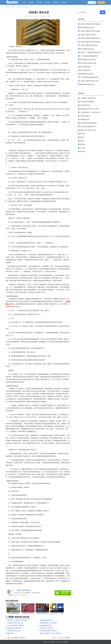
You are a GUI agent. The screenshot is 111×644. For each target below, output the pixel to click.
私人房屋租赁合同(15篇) (87, 49)
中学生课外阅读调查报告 (87, 102)
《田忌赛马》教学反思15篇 (15, 623)
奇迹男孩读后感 (85, 119)
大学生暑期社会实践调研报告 (88, 123)
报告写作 (39, 2)
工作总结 (83, 148)
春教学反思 (10, 633)
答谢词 (82, 141)
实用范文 (31, 2)
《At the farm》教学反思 (63, 638)
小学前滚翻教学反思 (45, 625)
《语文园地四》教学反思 (18, 638)
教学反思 (26, 7)
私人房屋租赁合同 (85, 70)
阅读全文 (43, 16)
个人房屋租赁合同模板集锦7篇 (89, 56)
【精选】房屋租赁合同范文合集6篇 (90, 24)
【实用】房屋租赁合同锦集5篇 (89, 45)
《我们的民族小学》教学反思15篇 (90, 112)
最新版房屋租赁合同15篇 (87, 84)
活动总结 (83, 151)
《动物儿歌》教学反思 (46, 628)
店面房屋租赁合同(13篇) (87, 28)
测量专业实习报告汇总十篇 (88, 130)
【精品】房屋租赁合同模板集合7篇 (90, 38)
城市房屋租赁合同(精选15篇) (88, 63)
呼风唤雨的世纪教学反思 (14, 628)
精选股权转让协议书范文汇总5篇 (89, 109)
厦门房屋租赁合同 (85, 67)
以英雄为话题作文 (85, 116)
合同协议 (47, 2)
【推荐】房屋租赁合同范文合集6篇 (90, 42)
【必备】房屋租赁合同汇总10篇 (89, 81)
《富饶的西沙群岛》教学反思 (48, 623)
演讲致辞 (56, 2)
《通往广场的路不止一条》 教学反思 (50, 633)
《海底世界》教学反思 (13, 631)
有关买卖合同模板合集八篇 (88, 127)
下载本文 (49, 16)
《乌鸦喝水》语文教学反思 (88, 98)
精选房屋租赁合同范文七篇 (88, 60)
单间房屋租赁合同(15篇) (87, 74)
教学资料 (64, 2)
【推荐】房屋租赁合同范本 (88, 35)
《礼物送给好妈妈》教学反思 (48, 631)
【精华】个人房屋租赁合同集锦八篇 (90, 52)
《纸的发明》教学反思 (46, 620)
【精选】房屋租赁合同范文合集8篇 (90, 31)
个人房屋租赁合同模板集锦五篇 (89, 77)
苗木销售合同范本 (85, 105)
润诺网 (53, 642)
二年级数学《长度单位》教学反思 (17, 620)
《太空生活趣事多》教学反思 (15, 625)
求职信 (82, 137)
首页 (24, 2)
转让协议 (83, 134)
